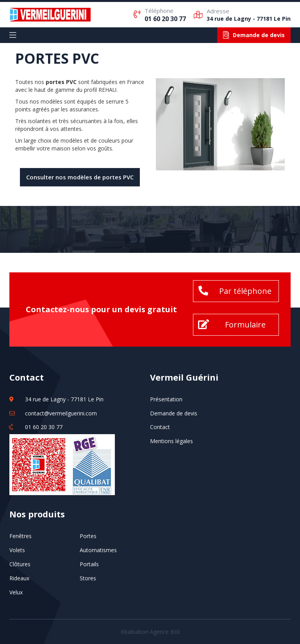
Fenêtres (21, 536)
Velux (16, 592)
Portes (88, 536)
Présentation (166, 399)
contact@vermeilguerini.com (61, 413)
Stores (88, 578)
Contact (160, 427)
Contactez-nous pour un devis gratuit (101, 309)
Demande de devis (174, 413)
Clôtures (20, 564)
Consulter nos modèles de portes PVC (80, 177)
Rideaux (19, 578)
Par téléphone (245, 291)
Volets (17, 550)
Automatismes (98, 550)
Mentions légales (171, 441)
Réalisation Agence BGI (150, 632)
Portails (89, 564)
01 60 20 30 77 (165, 19)
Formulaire (245, 325)
